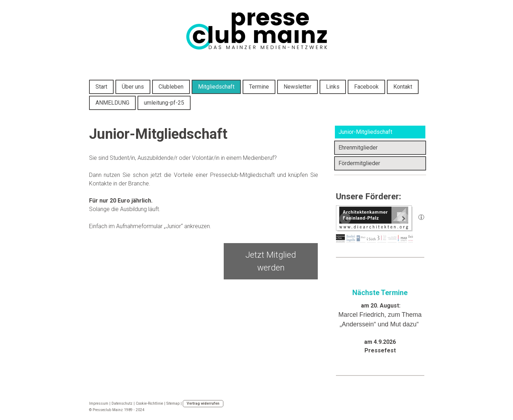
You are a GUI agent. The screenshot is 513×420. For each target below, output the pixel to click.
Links (333, 87)
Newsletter (297, 87)
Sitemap (173, 403)
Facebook (366, 87)
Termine (259, 87)
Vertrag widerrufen (203, 403)
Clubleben (171, 87)
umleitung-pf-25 (164, 103)
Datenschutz (122, 403)
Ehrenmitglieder (358, 148)
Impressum (99, 403)
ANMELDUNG (112, 103)
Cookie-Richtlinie (149, 403)
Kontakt (403, 87)
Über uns (133, 87)
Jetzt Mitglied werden (271, 261)
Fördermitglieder (359, 163)
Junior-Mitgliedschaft (365, 132)
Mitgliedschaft (216, 87)
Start (101, 87)
